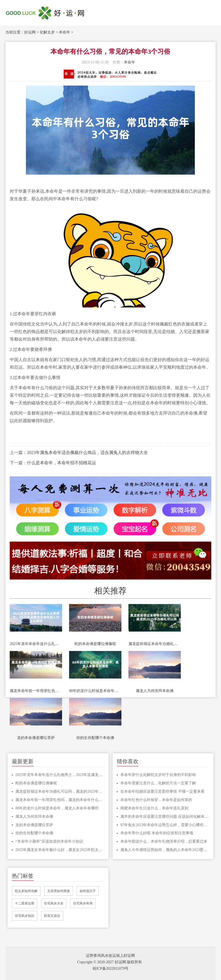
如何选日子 (88, 891)
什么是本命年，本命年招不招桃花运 (62, 463)
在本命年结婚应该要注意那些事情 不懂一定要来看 (162, 791)
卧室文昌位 (52, 916)
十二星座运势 (25, 903)
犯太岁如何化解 (26, 891)
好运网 (30, 32)
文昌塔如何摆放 (59, 891)
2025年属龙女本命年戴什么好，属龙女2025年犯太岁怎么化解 (60, 850)
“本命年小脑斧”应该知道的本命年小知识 (49, 841)
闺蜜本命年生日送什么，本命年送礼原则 (154, 808)
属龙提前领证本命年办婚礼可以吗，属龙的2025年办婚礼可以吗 (155, 644)
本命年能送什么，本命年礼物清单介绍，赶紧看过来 (164, 841)
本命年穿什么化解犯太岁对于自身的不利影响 (158, 775)
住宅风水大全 (54, 903)
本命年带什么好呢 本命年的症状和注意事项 (157, 833)
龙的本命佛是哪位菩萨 (36, 738)
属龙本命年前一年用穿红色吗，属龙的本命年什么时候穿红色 (36, 691)
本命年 (64, 32)
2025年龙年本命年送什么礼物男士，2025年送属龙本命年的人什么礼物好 (36, 644)
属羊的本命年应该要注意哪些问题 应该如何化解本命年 (165, 817)
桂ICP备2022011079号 (110, 969)
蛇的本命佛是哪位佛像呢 (95, 644)
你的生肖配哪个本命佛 (95, 738)
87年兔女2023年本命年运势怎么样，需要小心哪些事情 (165, 825)
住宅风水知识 (25, 916)
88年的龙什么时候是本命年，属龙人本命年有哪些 (95, 691)
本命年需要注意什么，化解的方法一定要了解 (158, 783)
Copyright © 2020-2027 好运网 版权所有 (110, 962)
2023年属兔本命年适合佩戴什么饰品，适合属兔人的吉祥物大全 (87, 452)
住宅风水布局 (83, 903)
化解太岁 (47, 32)
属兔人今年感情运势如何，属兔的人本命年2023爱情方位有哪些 (165, 850)
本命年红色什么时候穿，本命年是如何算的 (156, 800)
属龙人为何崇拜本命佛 (155, 691)
